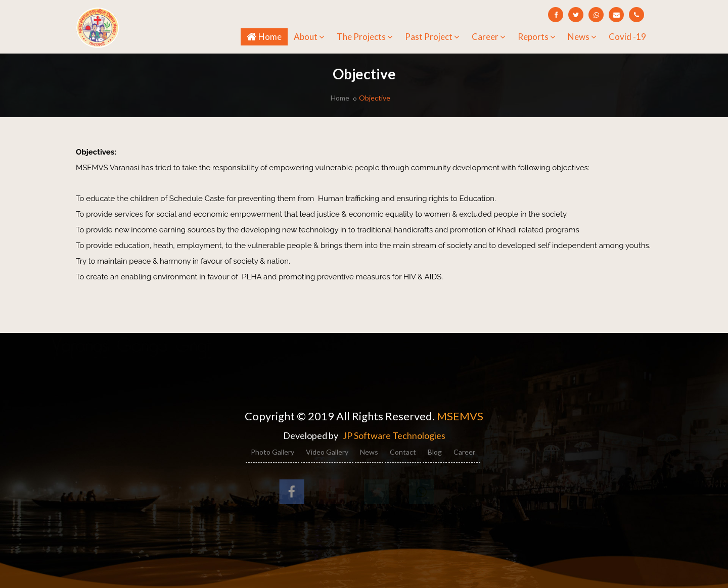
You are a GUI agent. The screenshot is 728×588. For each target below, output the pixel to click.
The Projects (365, 37)
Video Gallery (327, 452)
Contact (403, 452)
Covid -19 (627, 37)
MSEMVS (460, 416)
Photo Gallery (272, 452)
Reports (537, 37)
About (309, 37)
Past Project (432, 37)
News (582, 37)
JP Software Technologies (394, 435)
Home (267, 36)
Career (489, 37)
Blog (435, 452)
